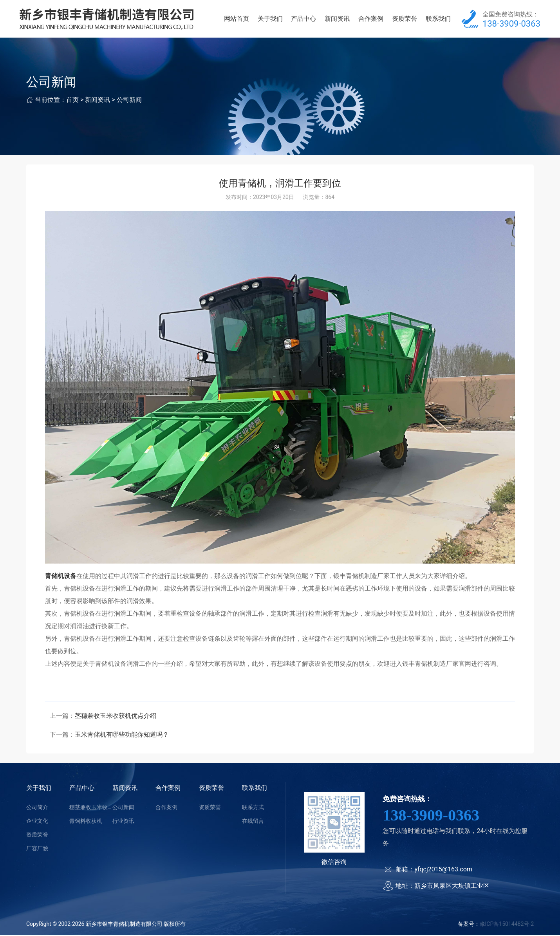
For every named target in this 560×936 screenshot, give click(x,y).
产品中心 (303, 19)
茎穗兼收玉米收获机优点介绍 (116, 717)
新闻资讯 (337, 19)
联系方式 (253, 808)
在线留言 (253, 822)
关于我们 (270, 19)
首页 (72, 101)
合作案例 (371, 19)
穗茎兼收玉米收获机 (91, 808)
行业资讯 (123, 822)
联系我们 (438, 19)
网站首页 (237, 19)
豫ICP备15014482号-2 (507, 925)
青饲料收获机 (86, 822)
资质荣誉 (405, 19)
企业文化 (37, 822)
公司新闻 (129, 101)
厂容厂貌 (37, 849)
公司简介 (37, 808)
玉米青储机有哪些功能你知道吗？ (122, 736)
